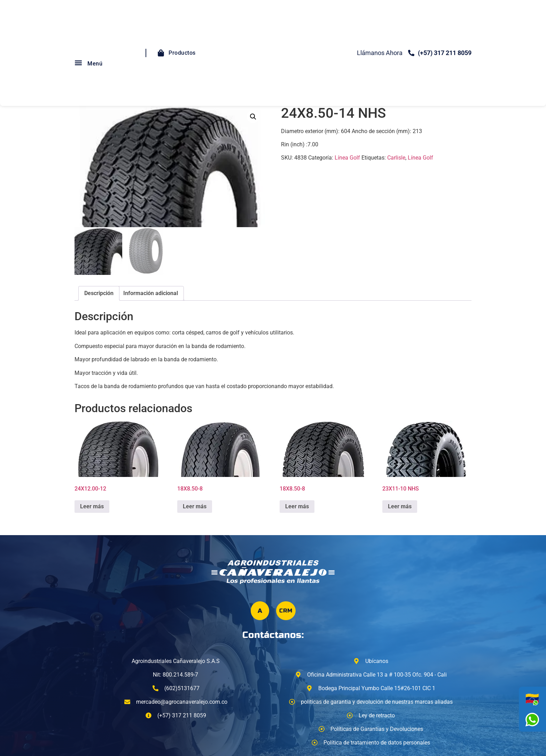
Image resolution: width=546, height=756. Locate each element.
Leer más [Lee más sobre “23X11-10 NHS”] (400, 506)
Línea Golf (347, 158)
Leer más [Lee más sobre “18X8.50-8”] (195, 506)
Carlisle (396, 158)
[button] (78, 63)
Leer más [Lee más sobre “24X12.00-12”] (92, 506)
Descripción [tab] (99, 293)
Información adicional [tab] (151, 293)
